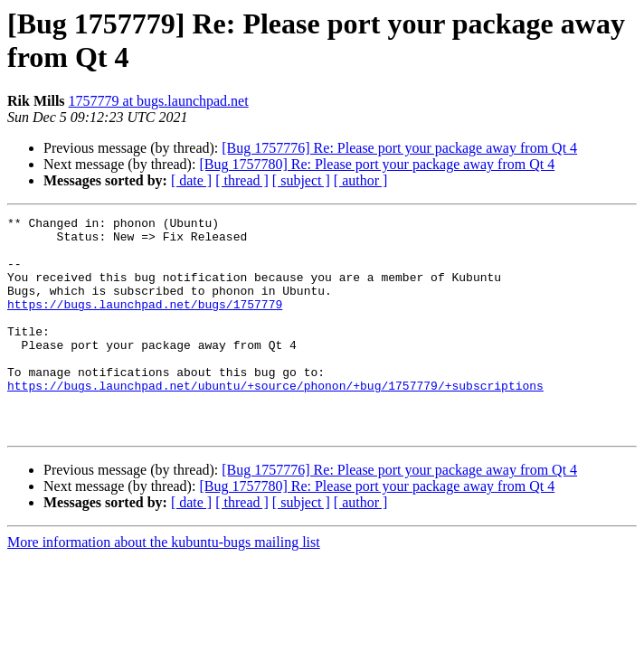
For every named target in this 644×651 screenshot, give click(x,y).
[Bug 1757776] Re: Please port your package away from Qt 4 (399, 148)
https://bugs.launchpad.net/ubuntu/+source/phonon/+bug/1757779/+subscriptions (275, 420)
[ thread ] (242, 180)
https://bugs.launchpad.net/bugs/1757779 (145, 323)
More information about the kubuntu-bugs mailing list (164, 585)
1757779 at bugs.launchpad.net (159, 101)
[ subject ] (301, 180)
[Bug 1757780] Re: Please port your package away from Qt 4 (377, 164)
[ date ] (191, 180)
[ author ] (361, 180)
